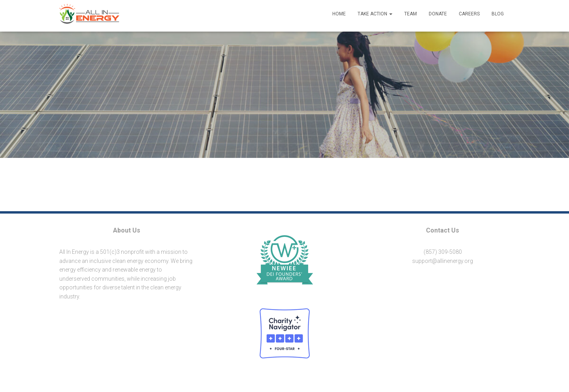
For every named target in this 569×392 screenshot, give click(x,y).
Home (339, 14)
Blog (498, 14)
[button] (443, 282)
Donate (438, 14)
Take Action (375, 14)
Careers (469, 14)
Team (411, 14)
